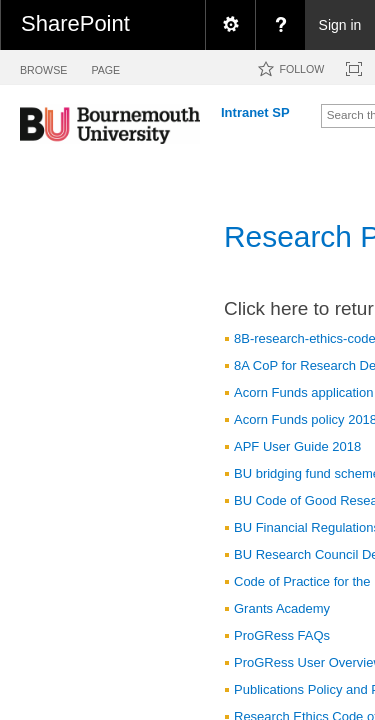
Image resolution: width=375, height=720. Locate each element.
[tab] (43, 66)
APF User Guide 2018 (297, 446)
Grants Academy (282, 608)
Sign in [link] (340, 25)
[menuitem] (230, 25)
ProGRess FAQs (282, 635)
